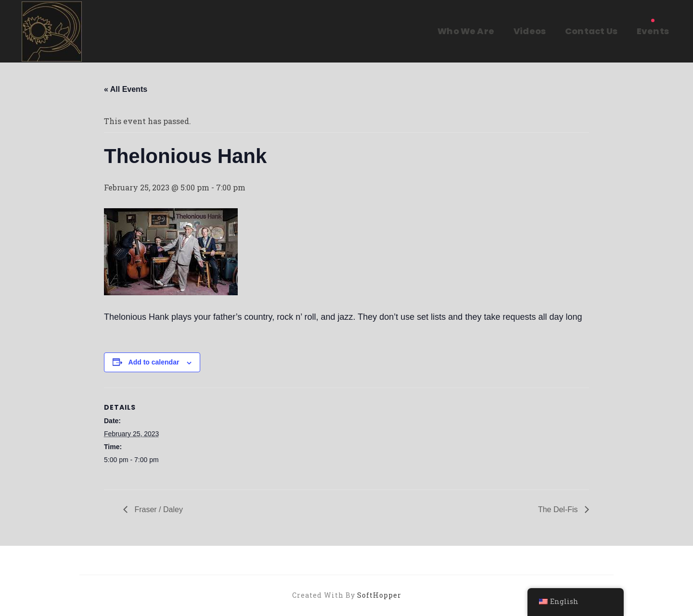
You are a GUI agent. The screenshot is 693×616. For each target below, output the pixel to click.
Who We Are (466, 31)
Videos (530, 31)
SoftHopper (379, 595)
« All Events (126, 89)
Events (653, 31)
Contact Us (591, 31)
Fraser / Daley (158, 509)
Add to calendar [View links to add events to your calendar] (154, 362)
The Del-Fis (559, 509)
